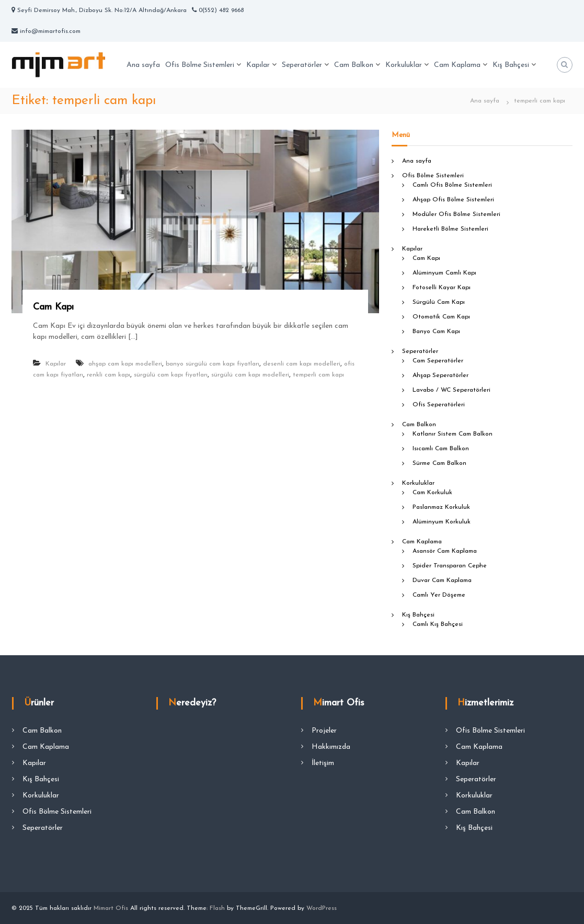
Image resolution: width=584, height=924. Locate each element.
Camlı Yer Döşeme (439, 595)
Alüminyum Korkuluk (442, 522)
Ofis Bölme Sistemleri (200, 65)
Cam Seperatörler (438, 361)
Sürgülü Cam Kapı (439, 302)
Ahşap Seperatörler (440, 375)
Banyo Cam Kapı (436, 332)
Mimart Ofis (111, 908)
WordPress (322, 908)
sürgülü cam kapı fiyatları (171, 375)
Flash (217, 908)
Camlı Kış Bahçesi (438, 624)
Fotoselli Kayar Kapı (442, 288)
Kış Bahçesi (511, 65)
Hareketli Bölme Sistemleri (450, 229)
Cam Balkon (354, 65)
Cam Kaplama (457, 65)
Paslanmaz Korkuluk (441, 507)
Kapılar (258, 65)
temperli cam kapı (318, 375)
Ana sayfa (143, 65)
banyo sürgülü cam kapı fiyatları (213, 364)
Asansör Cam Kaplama (445, 551)
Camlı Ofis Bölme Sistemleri (452, 185)
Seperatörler (302, 65)
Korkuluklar (404, 65)
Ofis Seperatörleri (439, 405)
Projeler (324, 731)
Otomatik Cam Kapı (441, 317)
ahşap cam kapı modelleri (125, 364)
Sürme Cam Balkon (439, 463)
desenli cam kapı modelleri (302, 364)
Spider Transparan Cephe (450, 566)
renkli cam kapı (108, 375)
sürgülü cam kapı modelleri (250, 375)
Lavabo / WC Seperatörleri (451, 390)
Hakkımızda (331, 747)
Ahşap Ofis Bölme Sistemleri (453, 200)
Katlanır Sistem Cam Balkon (453, 434)
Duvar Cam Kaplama (442, 580)
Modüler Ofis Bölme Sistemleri (456, 214)
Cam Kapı (53, 307)
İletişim (323, 763)
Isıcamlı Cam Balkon (441, 449)
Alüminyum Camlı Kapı (444, 273)
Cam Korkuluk (432, 493)
